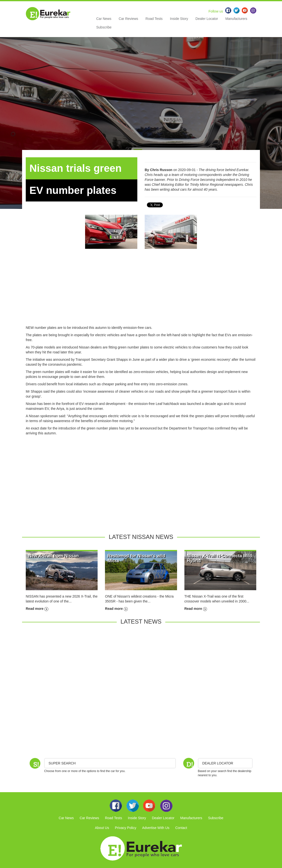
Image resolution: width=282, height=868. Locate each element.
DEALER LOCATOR (218, 763)
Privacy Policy (126, 828)
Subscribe (104, 27)
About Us (102, 828)
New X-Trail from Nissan (53, 556)
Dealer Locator (207, 19)
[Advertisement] (141, 291)
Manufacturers (236, 19)
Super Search (62, 763)
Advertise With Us (156, 828)
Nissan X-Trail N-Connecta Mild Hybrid (219, 558)
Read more (37, 609)
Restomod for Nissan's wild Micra (136, 558)
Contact (181, 828)
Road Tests (154, 19)
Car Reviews (128, 19)
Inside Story (179, 19)
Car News (104, 19)
